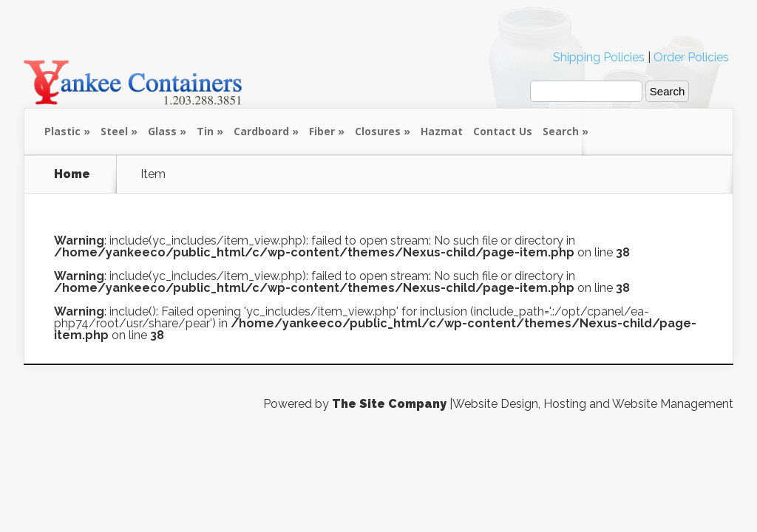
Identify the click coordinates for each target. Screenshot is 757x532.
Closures (378, 131)
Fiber (322, 131)
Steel (114, 131)
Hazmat (442, 131)
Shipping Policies (599, 57)
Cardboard (261, 131)
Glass (162, 131)
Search (561, 131)
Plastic (62, 131)
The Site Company (389, 404)
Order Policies (691, 57)
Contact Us (503, 131)
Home (72, 174)
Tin (205, 131)
